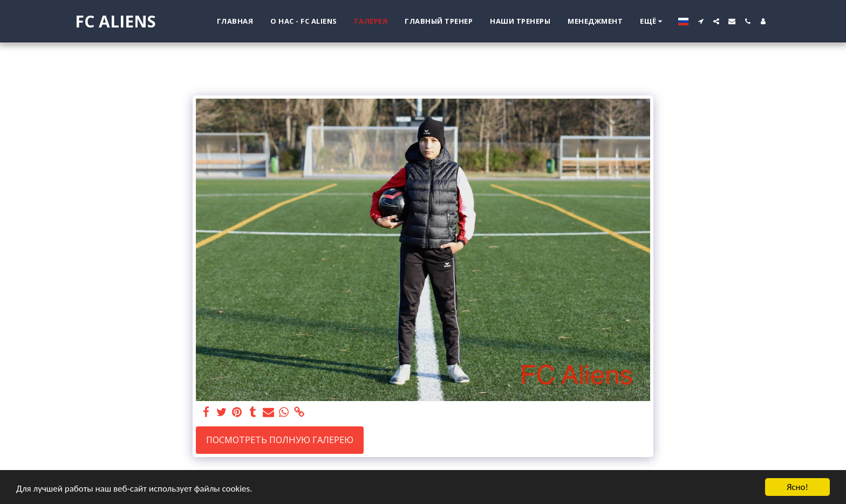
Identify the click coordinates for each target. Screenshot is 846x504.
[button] (701, 21)
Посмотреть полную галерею (280, 440)
